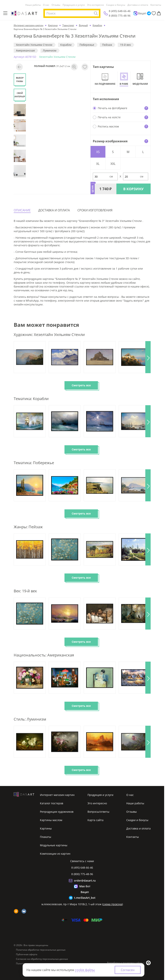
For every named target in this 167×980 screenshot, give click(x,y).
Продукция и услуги (74, 5)
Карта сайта (95, 820)
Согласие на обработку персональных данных (42, 959)
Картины (46, 828)
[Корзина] (159, 13)
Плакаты (46, 837)
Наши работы (33, 5)
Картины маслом (51, 820)
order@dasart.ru (85, 881)
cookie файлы (85, 970)
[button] (148, 357)
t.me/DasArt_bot (85, 898)
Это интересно (95, 5)
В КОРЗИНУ (133, 189)
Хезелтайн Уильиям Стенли (34, 45)
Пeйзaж (107, 45)
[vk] (24, 911)
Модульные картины (54, 845)
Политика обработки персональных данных (41, 950)
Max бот (85, 886)
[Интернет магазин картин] (24, 13)
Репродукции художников (57, 812)
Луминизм (50, 50)
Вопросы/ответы (98, 812)
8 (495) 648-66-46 (120, 11)
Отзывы (56, 5)
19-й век (125, 45)
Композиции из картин (55, 854)
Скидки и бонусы (116, 5)
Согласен (128, 970)
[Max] (135, 13)
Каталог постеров (52, 803)
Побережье (87, 45)
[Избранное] (154, 13)
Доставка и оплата (138, 5)
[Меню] (5, 13)
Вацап (142, 13)
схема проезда (113, 904)
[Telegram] (149, 13)
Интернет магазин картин (57, 795)
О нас (46, 5)
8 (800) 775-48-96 (120, 16)
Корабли (66, 45)
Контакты (156, 5)
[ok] (16, 911)
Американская (25, 50)
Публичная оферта (27, 954)
